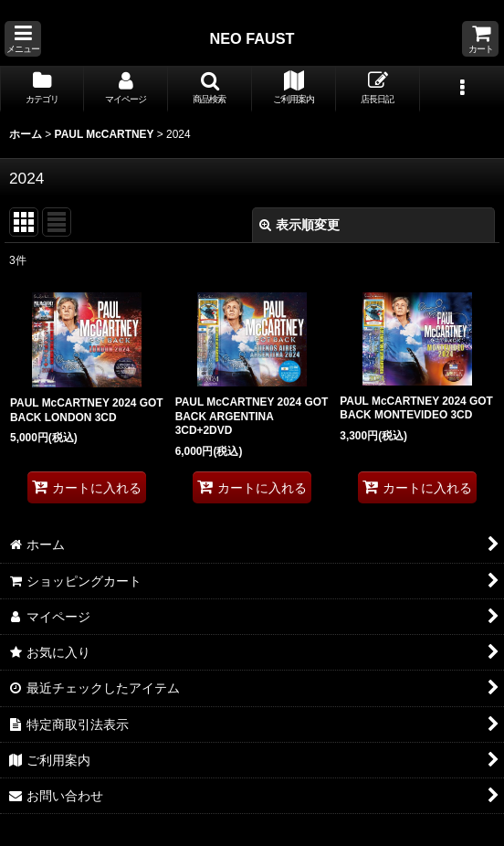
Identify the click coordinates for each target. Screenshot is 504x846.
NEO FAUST (252, 38)
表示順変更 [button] (299, 225)
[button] (23, 39)
